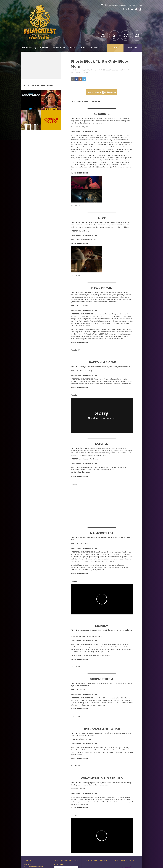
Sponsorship (59, 48)
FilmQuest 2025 (28, 48)
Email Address (59, 864)
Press (72, 48)
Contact (94, 48)
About (83, 48)
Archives (44, 48)
